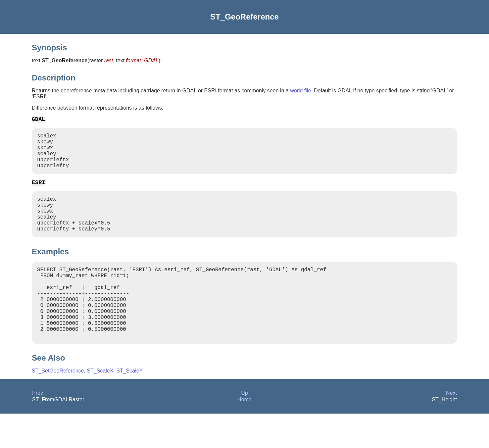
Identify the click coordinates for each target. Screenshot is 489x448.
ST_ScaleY (129, 405)
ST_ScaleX (100, 405)
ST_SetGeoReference (58, 405)
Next (451, 427)
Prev (38, 427)
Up (244, 427)
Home (244, 434)
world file (300, 91)
